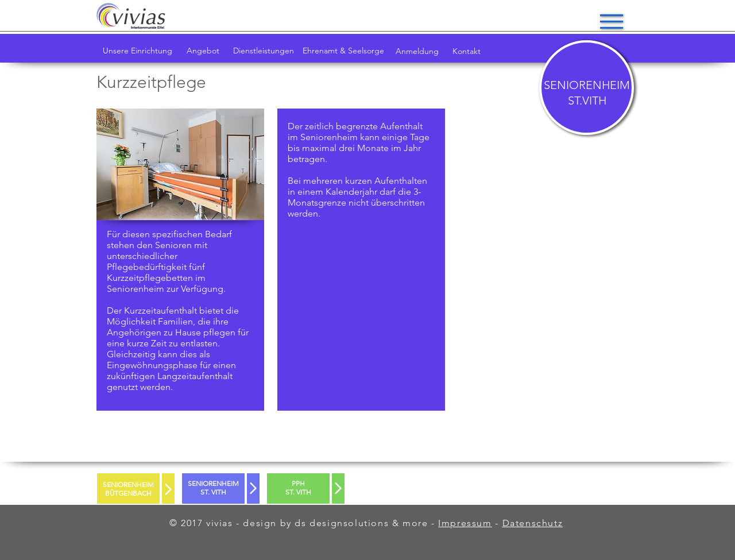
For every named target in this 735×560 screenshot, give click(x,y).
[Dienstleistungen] (263, 51)
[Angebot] (203, 51)
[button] (612, 22)
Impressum (465, 523)
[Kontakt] (467, 52)
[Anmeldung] (417, 52)
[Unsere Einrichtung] (137, 51)
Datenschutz (533, 523)
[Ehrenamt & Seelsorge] (343, 51)
